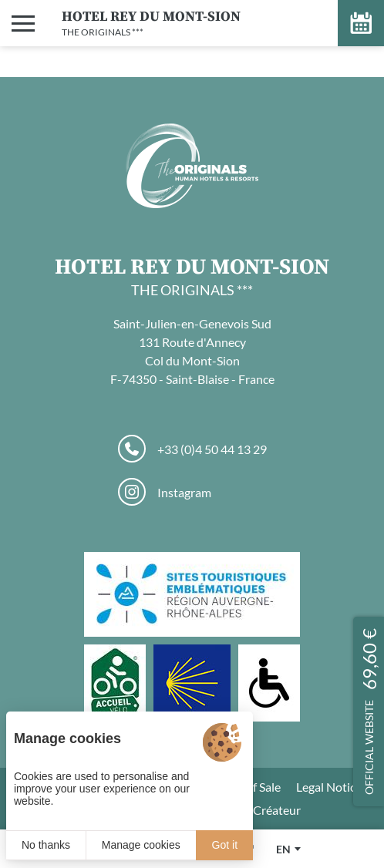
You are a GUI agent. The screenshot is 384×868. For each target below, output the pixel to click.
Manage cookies (141, 845)
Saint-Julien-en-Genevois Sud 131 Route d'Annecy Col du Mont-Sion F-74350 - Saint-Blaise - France (192, 351)
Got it (225, 845)
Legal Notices (332, 787)
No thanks (46, 845)
